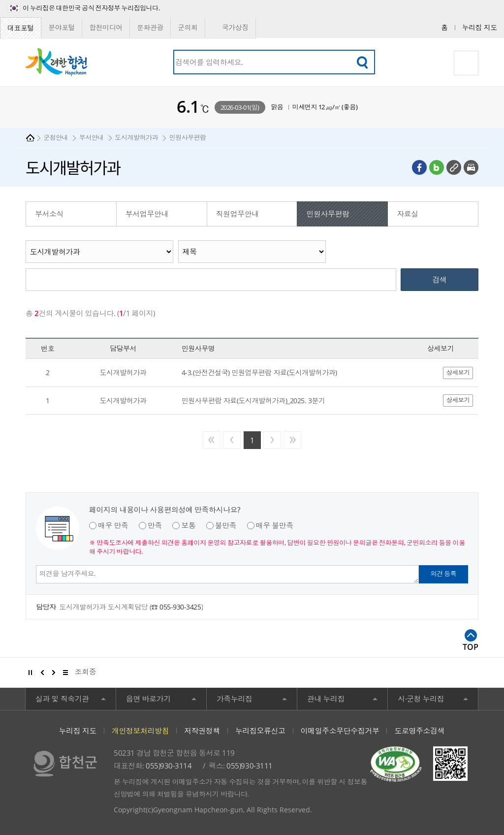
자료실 (408, 214)
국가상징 (230, 28)
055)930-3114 (169, 766)
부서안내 (92, 137)
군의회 (188, 27)
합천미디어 (106, 27)
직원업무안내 (237, 214)
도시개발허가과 (136, 137)
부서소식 (49, 214)
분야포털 (62, 27)
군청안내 (56, 137)
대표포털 (21, 28)
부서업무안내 (147, 214)
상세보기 (458, 372)
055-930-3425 (180, 607)
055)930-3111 (249, 766)
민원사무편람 (188, 137)
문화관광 (150, 27)
